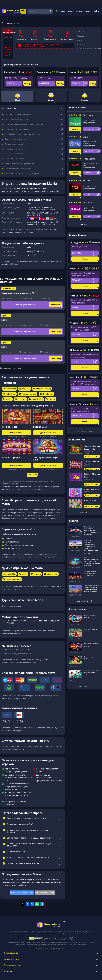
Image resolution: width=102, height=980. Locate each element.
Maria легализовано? (16, 851)
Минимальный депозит (14, 153)
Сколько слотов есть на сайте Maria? (23, 863)
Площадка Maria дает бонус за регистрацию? (27, 818)
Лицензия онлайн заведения (16, 119)
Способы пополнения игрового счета (20, 163)
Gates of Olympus (11, 457)
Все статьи (85, 686)
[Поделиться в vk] (32, 903)
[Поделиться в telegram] (42, 903)
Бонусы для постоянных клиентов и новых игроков (25, 124)
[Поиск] (50, 11)
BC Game (87, 202)
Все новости (85, 600)
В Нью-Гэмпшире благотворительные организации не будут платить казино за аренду (92, 561)
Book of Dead (40, 426)
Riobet (73, 71)
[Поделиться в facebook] (27, 903)
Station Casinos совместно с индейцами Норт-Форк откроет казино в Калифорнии (92, 530)
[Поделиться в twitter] (23, 903)
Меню (24, 11)
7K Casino (88, 180)
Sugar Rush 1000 (91, 489)
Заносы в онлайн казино (90, 615)
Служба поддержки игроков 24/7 (18, 168)
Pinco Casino (11, 71)
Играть (27, 82)
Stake (85, 136)
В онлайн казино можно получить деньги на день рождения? (29, 844)
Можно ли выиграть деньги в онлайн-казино (91, 644)
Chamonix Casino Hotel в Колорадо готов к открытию (90, 573)
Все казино (85, 224)
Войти (97, 11)
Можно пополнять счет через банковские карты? (29, 857)
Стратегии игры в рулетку (90, 629)
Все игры (85, 512)
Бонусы (79, 11)
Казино (62, 11)
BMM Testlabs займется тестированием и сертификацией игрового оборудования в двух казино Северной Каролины (92, 547)
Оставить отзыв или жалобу (8, 50)
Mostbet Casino (78, 403)
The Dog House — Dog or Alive (46, 458)
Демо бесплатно (17, 432)
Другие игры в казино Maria (16, 138)
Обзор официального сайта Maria (18, 114)
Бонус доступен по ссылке (25, 304)
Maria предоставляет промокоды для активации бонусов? (28, 830)
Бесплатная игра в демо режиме (18, 128)
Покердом (42, 71)
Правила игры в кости (90, 657)
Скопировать (55, 304)
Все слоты (32, 474)
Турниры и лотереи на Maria (16, 143)
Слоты (71, 11)
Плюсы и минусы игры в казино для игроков (23, 173)
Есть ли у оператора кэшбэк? (20, 823)
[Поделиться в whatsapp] (37, 903)
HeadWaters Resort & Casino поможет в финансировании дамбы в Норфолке (91, 588)
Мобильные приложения (15, 148)
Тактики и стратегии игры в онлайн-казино (91, 672)
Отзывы (88, 11)
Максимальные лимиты (14, 158)
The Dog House (9, 426)
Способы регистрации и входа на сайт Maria (22, 133)
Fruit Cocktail (90, 500)
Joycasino (75, 376)
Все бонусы (85, 431)
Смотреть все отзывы (45, 892)
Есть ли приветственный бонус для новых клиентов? (31, 837)
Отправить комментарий (22, 892)
